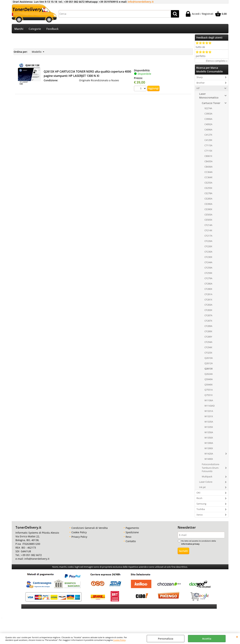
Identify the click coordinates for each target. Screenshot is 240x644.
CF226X (208, 247)
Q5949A (209, 380)
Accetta (207, 639)
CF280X (208, 289)
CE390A (208, 204)
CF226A (208, 241)
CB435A (208, 162)
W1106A (209, 401)
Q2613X (209, 369)
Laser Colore (206, 482)
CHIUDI (237, 637)
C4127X (208, 135)
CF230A (208, 252)
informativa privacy (190, 544)
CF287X (208, 321)
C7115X (208, 151)
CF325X (208, 353)
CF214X (208, 231)
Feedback (52, 29)
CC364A (208, 172)
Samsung (201, 504)
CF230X (208, 257)
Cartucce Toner (211, 103)
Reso (128, 537)
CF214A (208, 226)
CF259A (208, 268)
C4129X (208, 141)
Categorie (35, 29)
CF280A (208, 284)
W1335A (209, 422)
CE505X (208, 220)
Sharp (200, 78)
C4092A (208, 125)
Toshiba (201, 509)
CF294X (208, 348)
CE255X (208, 188)
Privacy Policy (79, 537)
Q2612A (209, 364)
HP (198, 89)
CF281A (208, 295)
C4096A (208, 130)
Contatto (131, 542)
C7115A (208, 146)
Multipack (207, 477)
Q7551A (209, 390)
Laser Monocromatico (209, 96)
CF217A (208, 236)
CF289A (208, 326)
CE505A (208, 215)
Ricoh (199, 498)
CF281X (208, 300)
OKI (198, 493)
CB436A (208, 167)
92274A (208, 109)
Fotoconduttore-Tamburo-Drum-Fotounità (211, 468)
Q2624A (209, 374)
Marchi (19, 29)
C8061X (208, 156)
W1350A (209, 433)
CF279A (208, 279)
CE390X (208, 210)
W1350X (209, 438)
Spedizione (132, 533)
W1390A (209, 443)
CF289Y (208, 337)
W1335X (209, 427)
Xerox (200, 515)
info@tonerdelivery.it (141, 2)
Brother (201, 83)
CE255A (208, 183)
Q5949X (209, 385)
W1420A (209, 454)
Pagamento (132, 528)
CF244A (208, 263)
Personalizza (166, 639)
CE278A (208, 194)
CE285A (208, 199)
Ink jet (202, 487)
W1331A (209, 411)
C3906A (208, 119)
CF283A (208, 305)
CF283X (208, 311)
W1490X (209, 459)
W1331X (209, 417)
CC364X (208, 178)
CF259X (208, 273)
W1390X (209, 449)
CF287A (208, 316)
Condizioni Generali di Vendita (90, 528)
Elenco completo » (217, 61)
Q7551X (209, 396)
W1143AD (210, 406)
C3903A (208, 114)
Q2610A (209, 358)
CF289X (208, 332)
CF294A (208, 342)
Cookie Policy (119, 640)
